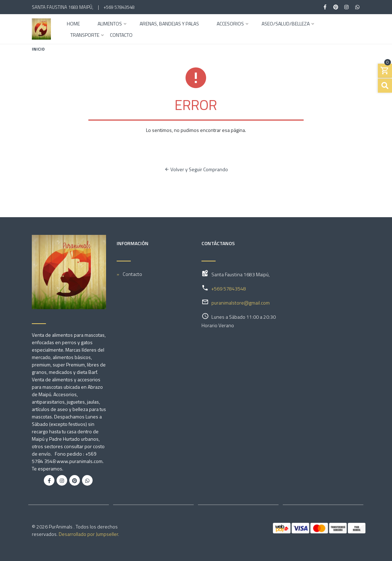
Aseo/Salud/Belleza (286, 24)
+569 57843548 (119, 7)
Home (73, 24)
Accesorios (230, 24)
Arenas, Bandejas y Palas (169, 24)
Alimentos (110, 24)
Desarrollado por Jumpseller (88, 534)
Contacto (121, 36)
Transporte (85, 36)
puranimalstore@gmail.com (241, 303)
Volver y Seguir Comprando (196, 169)
